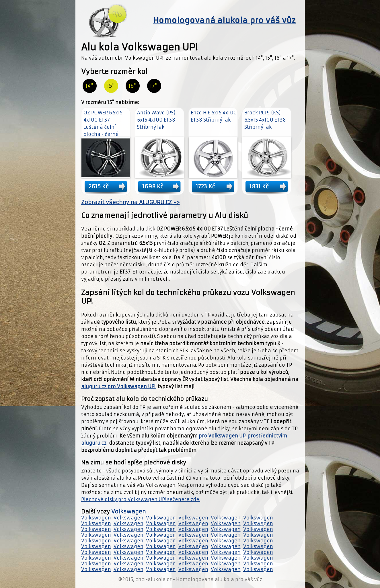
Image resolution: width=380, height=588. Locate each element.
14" (89, 86)
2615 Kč (99, 186)
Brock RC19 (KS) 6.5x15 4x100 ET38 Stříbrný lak (265, 120)
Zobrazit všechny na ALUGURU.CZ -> (130, 202)
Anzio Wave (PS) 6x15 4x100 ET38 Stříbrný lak (156, 120)
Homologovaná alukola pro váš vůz (224, 20)
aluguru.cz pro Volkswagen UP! (119, 386)
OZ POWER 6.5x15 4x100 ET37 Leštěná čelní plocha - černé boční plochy (103, 127)
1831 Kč (259, 186)
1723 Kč (205, 186)
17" (154, 86)
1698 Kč (153, 186)
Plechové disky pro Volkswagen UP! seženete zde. (141, 499)
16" (132, 86)
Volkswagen (128, 512)
